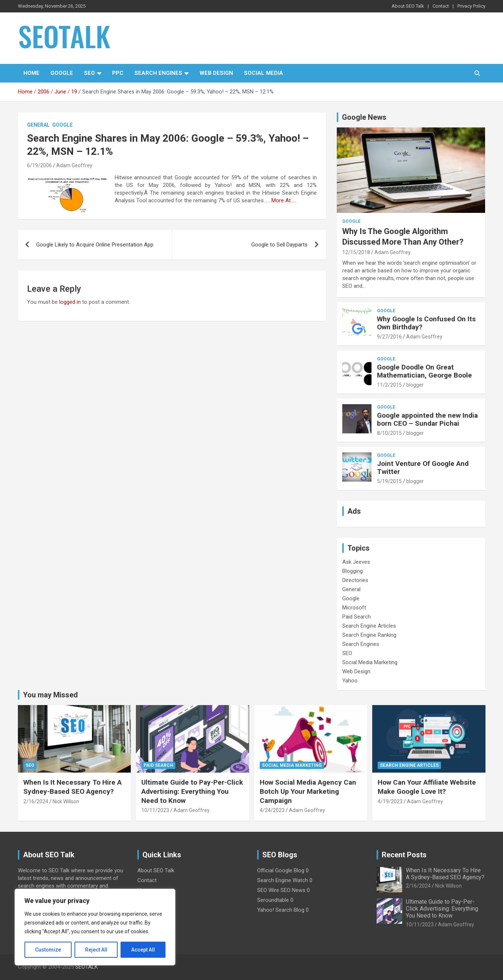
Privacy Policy (471, 6)
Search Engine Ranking (369, 635)
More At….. (284, 200)
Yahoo (350, 681)
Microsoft (354, 608)
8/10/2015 (389, 433)
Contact (441, 6)
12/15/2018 (356, 252)
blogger (415, 385)
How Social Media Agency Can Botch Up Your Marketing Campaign (308, 791)
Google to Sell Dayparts (279, 245)
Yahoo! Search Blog (281, 910)
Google (62, 73)
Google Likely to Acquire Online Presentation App (95, 245)
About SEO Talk (408, 6)
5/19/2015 (389, 481)
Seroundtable (273, 900)
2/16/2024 (36, 801)
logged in (70, 302)
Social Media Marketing (370, 662)
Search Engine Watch (283, 880)
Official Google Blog (281, 870)
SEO (89, 73)
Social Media (264, 73)
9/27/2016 (389, 337)
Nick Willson (66, 801)
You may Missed (50, 695)
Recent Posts (404, 855)
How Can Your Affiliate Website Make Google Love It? (427, 787)
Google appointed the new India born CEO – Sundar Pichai (427, 420)
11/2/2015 (389, 385)
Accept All (143, 950)
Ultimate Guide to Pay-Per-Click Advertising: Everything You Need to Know (192, 791)
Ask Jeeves (356, 562)
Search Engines (158, 73)
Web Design (216, 73)
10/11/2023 (155, 810)
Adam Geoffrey (74, 165)
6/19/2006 (39, 165)
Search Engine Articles (369, 626)
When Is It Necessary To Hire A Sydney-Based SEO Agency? (73, 787)
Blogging (353, 571)
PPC (118, 73)
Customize (48, 950)
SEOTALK (87, 967)
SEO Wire (268, 890)
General (38, 125)
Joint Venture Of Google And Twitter (423, 468)
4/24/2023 (272, 810)
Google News (364, 117)
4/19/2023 (390, 801)
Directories (355, 580)
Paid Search (357, 617)
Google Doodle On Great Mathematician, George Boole (424, 371)
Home (31, 73)
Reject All (96, 950)
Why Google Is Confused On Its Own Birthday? (426, 323)
